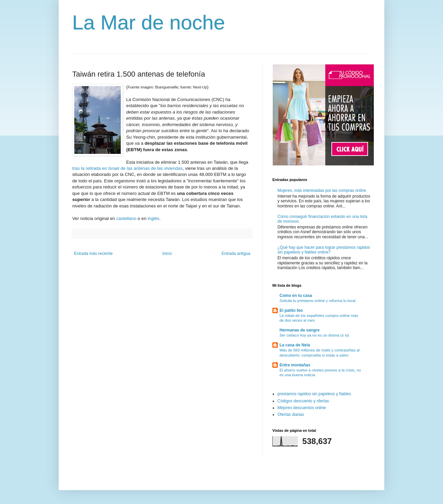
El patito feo (291, 310)
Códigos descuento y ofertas (303, 401)
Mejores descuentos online (302, 408)
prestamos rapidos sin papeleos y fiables (314, 394)
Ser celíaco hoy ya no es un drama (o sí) (314, 335)
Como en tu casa (296, 296)
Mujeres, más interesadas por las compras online (322, 190)
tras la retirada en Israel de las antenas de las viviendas (127, 168)
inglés (153, 218)
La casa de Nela (295, 345)
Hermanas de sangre (300, 330)
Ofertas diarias (291, 415)
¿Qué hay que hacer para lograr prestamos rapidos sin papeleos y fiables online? (324, 250)
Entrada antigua (236, 254)
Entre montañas (295, 365)
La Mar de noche (149, 23)
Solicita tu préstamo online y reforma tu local (317, 301)
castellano (126, 218)
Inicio (167, 254)
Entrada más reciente (93, 254)
